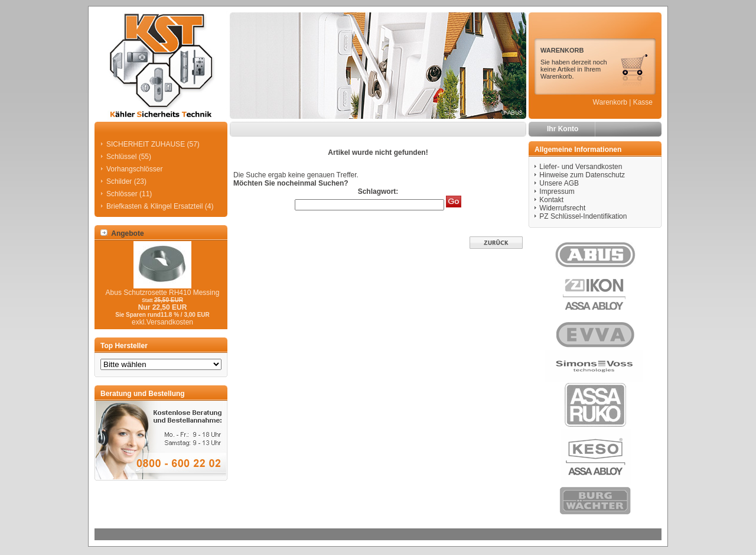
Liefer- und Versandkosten (581, 167)
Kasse (643, 102)
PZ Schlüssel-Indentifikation (583, 216)
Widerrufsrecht (562, 208)
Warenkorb (610, 102)
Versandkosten (170, 322)
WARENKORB (562, 50)
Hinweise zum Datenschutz (582, 175)
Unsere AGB (559, 183)
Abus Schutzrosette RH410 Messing (163, 293)
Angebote (122, 233)
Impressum (557, 192)
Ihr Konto (563, 129)
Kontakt (551, 200)
